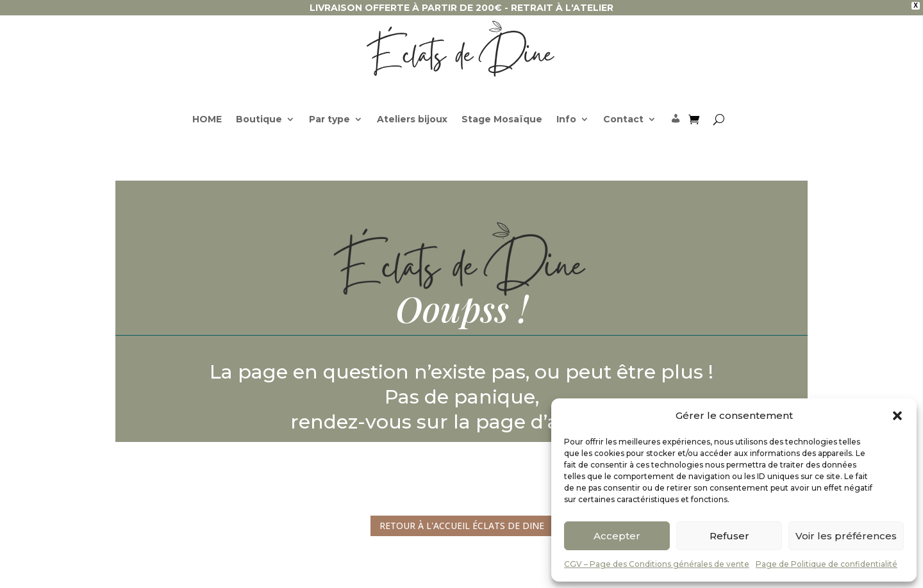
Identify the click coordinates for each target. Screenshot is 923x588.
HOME (207, 120)
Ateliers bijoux (412, 120)
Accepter (617, 536)
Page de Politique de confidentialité (827, 564)
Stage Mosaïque (502, 120)
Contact (623, 120)
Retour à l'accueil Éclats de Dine (462, 526)
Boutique (259, 120)
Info (566, 120)
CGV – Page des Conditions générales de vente (657, 564)
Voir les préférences (846, 536)
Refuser (729, 536)
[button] (897, 416)
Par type (329, 120)
